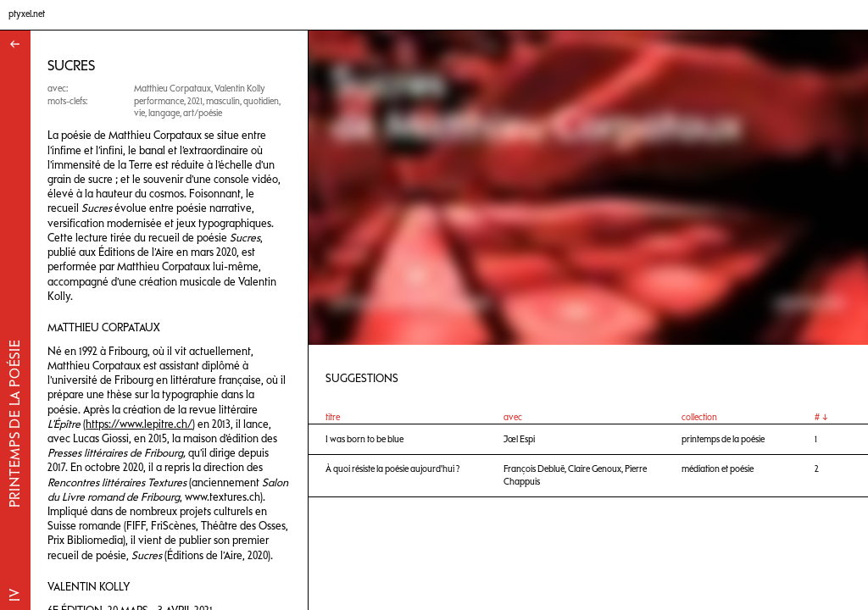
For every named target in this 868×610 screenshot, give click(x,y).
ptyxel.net (27, 14)
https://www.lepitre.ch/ (139, 424)
